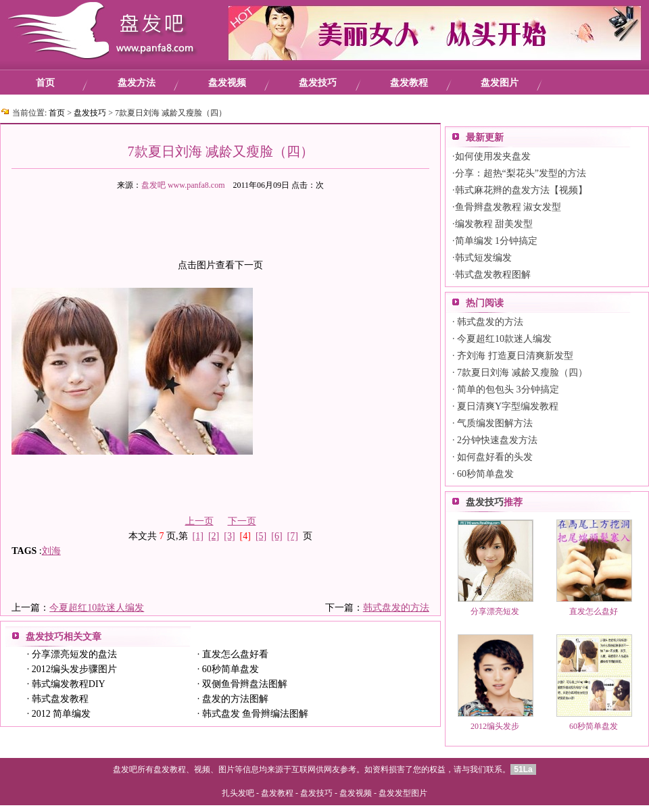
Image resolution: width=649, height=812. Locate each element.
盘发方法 (137, 83)
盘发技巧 (318, 83)
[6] (277, 536)
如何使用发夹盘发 (493, 156)
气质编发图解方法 (495, 423)
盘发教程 (409, 83)
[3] (229, 536)
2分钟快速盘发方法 (497, 440)
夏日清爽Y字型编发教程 (508, 406)
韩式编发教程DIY (69, 684)
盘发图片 (500, 83)
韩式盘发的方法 (396, 608)
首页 (45, 83)
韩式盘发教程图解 (493, 275)
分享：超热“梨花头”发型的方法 (521, 173)
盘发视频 (227, 83)
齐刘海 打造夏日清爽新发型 (515, 356)
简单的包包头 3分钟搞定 (508, 389)
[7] (293, 536)
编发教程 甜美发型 (494, 224)
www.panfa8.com (196, 185)
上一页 (199, 521)
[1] (198, 536)
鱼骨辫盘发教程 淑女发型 (508, 207)
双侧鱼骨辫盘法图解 (245, 684)
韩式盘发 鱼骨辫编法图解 (256, 714)
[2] (214, 536)
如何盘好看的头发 (495, 457)
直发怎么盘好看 (235, 654)
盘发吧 (153, 185)
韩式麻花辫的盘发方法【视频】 (521, 190)
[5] (261, 536)
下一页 (242, 521)
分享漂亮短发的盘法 (74, 654)
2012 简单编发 (62, 714)
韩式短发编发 (483, 258)
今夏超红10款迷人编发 (97, 608)
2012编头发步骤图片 (74, 669)
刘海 (51, 551)
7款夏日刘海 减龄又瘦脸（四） (522, 373)
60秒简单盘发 (231, 669)
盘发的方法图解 (235, 699)
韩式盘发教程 (60, 699)
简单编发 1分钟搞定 (497, 241)
